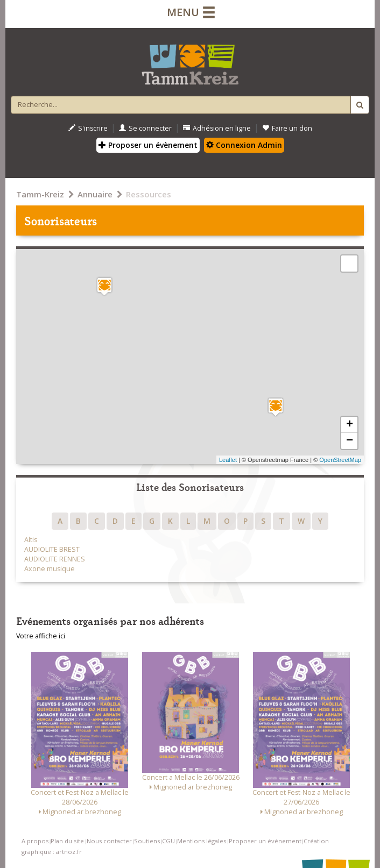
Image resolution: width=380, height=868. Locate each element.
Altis (31, 540)
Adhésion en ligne (217, 128)
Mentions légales (202, 841)
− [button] (350, 441)
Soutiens (147, 841)
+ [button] (350, 425)
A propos (35, 841)
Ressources (149, 194)
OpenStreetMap (340, 460)
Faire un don (287, 128)
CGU (168, 841)
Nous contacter (109, 841)
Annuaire (95, 194)
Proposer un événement (265, 841)
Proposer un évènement (148, 145)
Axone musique (50, 569)
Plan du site (67, 841)
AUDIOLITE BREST (52, 549)
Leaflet (228, 460)
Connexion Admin (244, 145)
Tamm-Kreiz (40, 194)
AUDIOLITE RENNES (55, 559)
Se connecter (145, 128)
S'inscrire (88, 128)
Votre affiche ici (41, 636)
